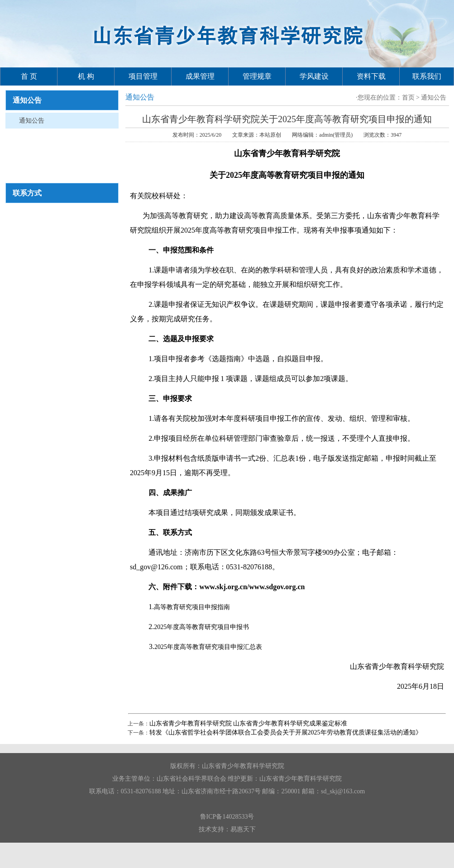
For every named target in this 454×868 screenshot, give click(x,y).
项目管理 (143, 76)
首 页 (29, 76)
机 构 (86, 76)
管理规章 (257, 76)
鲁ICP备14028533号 (227, 817)
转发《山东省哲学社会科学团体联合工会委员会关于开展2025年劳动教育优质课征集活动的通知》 (286, 732)
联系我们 (427, 76)
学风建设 (314, 76)
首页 (408, 98)
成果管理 (200, 76)
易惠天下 (243, 829)
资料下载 (371, 76)
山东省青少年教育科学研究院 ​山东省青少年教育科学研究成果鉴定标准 (249, 723)
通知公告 (32, 121)
